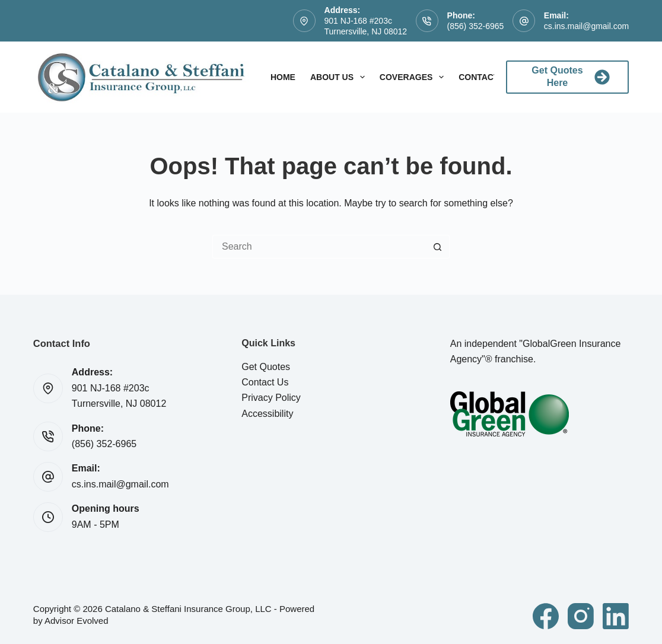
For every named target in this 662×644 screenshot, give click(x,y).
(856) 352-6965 (476, 26)
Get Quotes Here (571, 76)
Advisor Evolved (77, 621)
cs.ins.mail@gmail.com (586, 26)
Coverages (414, 77)
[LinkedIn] (616, 616)
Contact (486, 77)
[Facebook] (546, 616)
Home (283, 77)
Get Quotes (266, 367)
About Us (340, 77)
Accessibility (267, 414)
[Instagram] (581, 616)
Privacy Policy (271, 398)
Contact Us (265, 382)
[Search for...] (319, 247)
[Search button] (438, 247)
